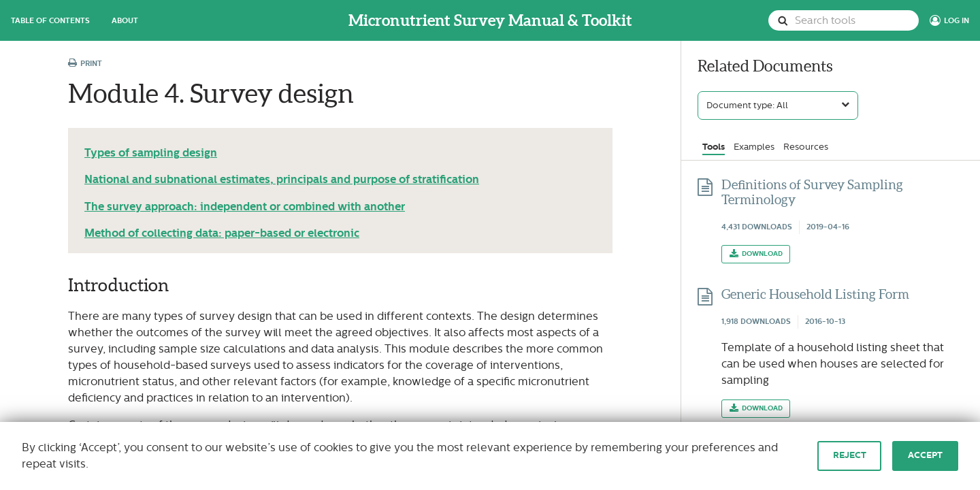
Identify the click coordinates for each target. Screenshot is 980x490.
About (125, 20)
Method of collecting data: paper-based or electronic (222, 233)
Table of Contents (50, 20)
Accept (925, 455)
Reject (850, 455)
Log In (957, 20)
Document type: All (747, 105)
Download (762, 254)
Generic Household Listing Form (815, 294)
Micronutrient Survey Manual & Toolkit (490, 20)
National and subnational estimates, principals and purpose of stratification (282, 180)
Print (85, 64)
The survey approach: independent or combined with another (245, 207)
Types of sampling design (151, 153)
